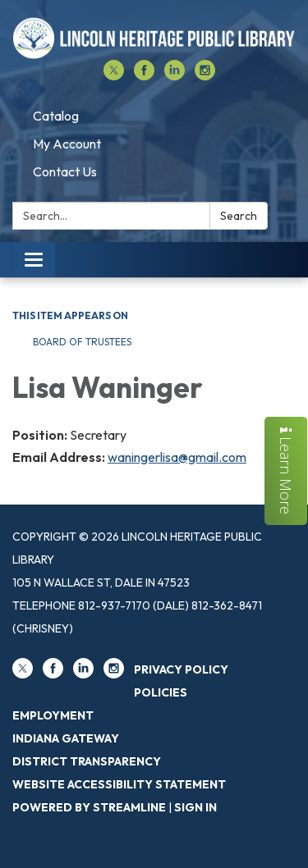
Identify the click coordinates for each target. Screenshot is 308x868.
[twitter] (114, 75)
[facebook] (144, 75)
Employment (53, 715)
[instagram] (205, 75)
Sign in (195, 807)
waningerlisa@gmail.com (177, 457)
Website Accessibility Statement (119, 784)
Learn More (286, 471)
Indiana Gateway (66, 738)
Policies (161, 692)
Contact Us (65, 171)
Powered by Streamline (89, 807)
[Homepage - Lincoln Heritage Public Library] (154, 38)
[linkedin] (175, 75)
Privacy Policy (181, 669)
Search (239, 216)
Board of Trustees (82, 342)
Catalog (56, 116)
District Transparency (87, 761)
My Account (67, 144)
